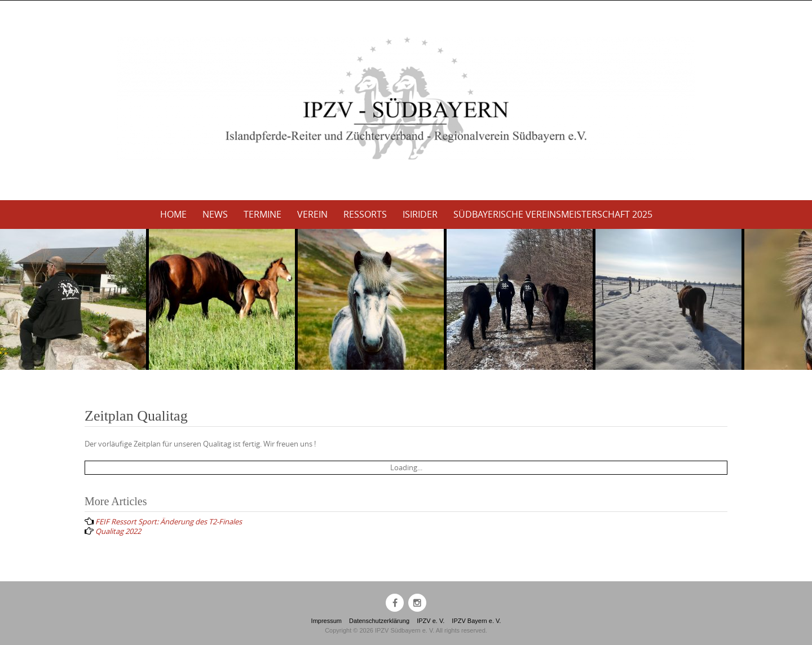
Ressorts (365, 214)
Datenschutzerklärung (379, 621)
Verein (312, 214)
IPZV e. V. (431, 621)
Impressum (326, 621)
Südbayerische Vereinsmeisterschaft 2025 (553, 214)
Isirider (420, 214)
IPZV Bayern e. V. (476, 621)
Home (173, 214)
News (215, 214)
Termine (262, 214)
